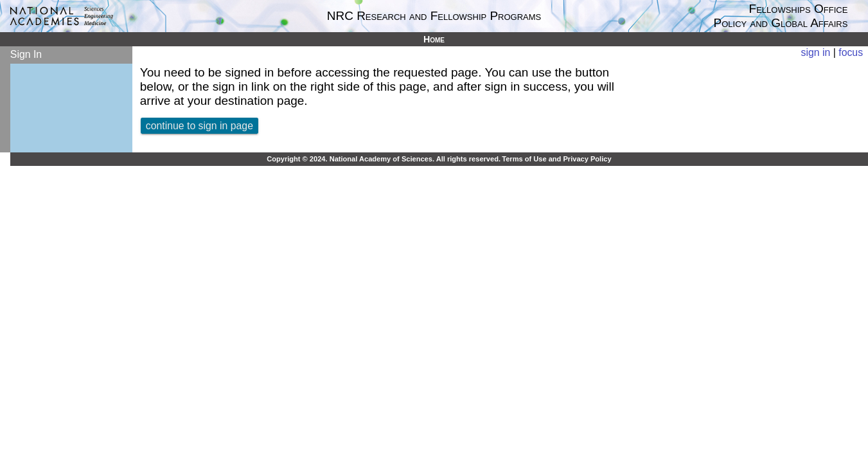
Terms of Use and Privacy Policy (556, 159)
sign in (816, 52)
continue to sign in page (199, 126)
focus (851, 52)
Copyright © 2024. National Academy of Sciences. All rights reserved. (384, 159)
